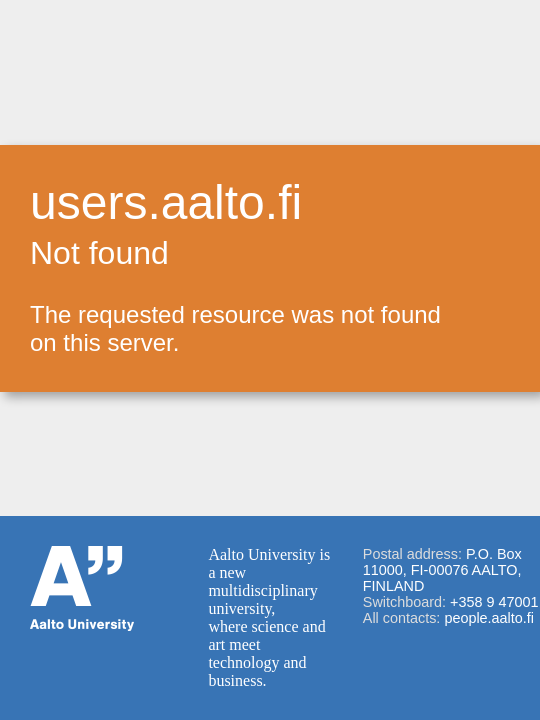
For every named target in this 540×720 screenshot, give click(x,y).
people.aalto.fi (489, 618)
